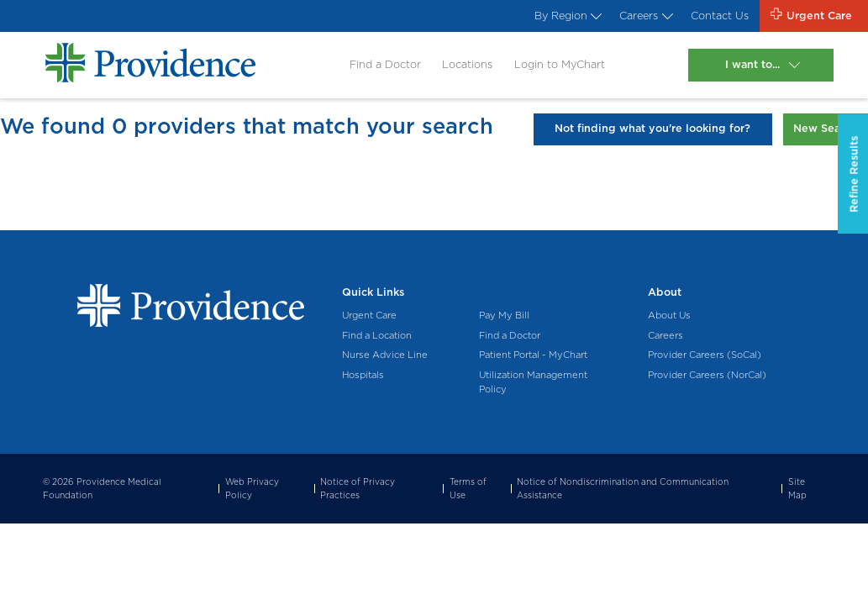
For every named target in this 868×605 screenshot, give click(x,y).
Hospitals (363, 375)
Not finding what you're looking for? (652, 128)
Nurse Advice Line (385, 355)
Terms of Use (468, 488)
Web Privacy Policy (252, 488)
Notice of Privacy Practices (358, 488)
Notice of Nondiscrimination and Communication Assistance (623, 488)
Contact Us (720, 16)
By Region (566, 16)
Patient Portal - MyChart (533, 355)
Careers (644, 16)
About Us (669, 315)
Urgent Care (369, 315)
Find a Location (377, 335)
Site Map (797, 488)
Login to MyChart (560, 64)
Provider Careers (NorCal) (707, 375)
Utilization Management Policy (533, 382)
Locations (467, 64)
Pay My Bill (504, 315)
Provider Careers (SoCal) (705, 355)
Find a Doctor (385, 64)
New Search (825, 128)
